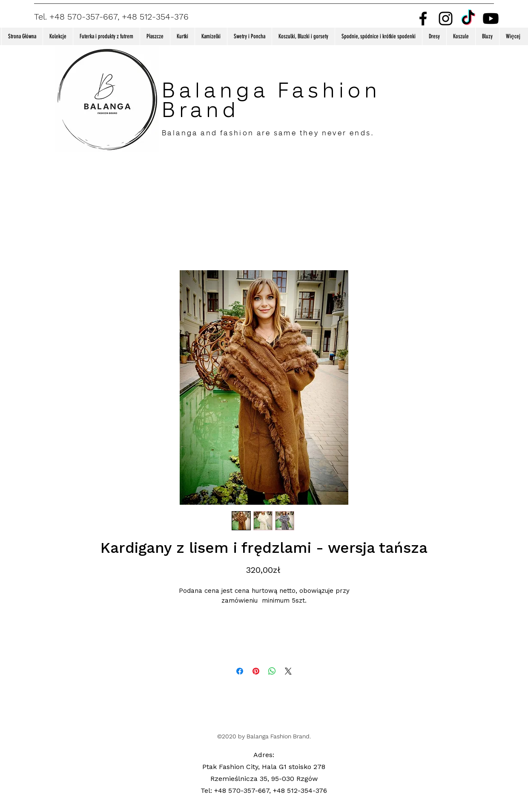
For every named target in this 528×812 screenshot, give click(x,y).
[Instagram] (446, 19)
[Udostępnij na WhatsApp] (272, 671)
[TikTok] (468, 19)
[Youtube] (491, 19)
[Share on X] (288, 671)
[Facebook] (423, 19)
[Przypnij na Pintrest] (256, 671)
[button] (58, 36)
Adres (263, 755)
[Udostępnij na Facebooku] (240, 671)
